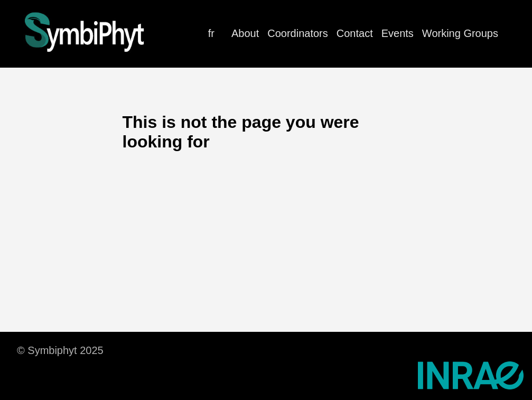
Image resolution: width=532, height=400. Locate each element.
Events (398, 33)
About (245, 33)
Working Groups (460, 33)
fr (211, 33)
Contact (355, 33)
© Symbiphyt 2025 (60, 350)
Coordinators (298, 33)
